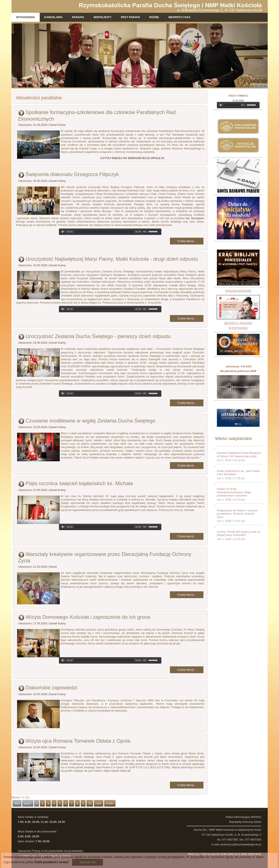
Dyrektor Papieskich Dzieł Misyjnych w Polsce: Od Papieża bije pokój (239, 455)
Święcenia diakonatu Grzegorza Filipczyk (72, 174)
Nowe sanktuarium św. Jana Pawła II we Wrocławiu (238, 473)
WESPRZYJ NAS (179, 17)
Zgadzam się (88, 862)
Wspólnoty (102, 17)
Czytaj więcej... (187, 241)
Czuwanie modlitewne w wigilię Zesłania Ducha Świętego (91, 421)
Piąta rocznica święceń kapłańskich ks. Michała (79, 483)
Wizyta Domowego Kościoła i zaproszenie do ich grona (88, 617)
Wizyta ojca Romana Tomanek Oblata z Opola (78, 741)
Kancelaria (54, 17)
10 (90, 803)
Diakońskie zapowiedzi (52, 688)
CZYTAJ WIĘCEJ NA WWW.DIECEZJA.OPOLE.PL (133, 158)
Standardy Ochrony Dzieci (245, 822)
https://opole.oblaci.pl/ (117, 771)
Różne (154, 17)
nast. (99, 803)
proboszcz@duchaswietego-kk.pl (241, 844)
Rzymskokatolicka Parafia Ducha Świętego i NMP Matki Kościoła (170, 5)
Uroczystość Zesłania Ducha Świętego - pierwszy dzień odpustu (98, 336)
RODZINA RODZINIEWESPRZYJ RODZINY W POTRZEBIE (238, 309)
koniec (110, 803)
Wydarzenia (26, 17)
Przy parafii (130, 17)
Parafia (78, 17)
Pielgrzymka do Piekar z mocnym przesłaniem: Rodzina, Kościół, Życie (237, 514)
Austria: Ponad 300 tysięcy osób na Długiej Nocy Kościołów (239, 533)
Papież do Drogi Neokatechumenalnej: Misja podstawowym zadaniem (234, 492)
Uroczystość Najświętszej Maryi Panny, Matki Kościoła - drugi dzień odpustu (112, 259)
